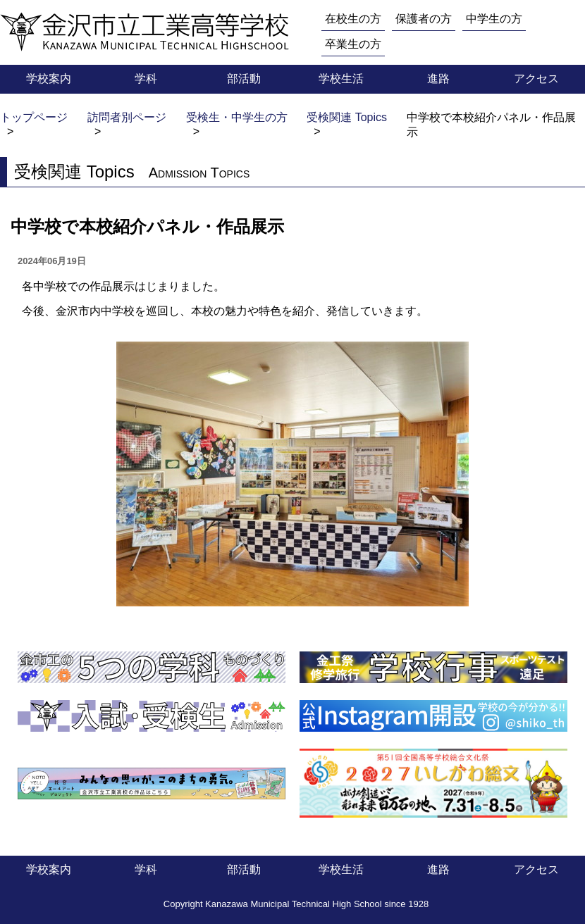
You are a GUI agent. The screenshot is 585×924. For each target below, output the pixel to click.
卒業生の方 (353, 44)
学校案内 (49, 79)
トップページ (34, 117)
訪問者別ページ (127, 117)
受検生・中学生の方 (237, 117)
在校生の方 (353, 19)
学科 (146, 79)
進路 (438, 79)
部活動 (244, 79)
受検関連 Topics (347, 117)
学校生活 (341, 79)
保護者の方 (424, 19)
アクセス (536, 79)
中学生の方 (494, 19)
